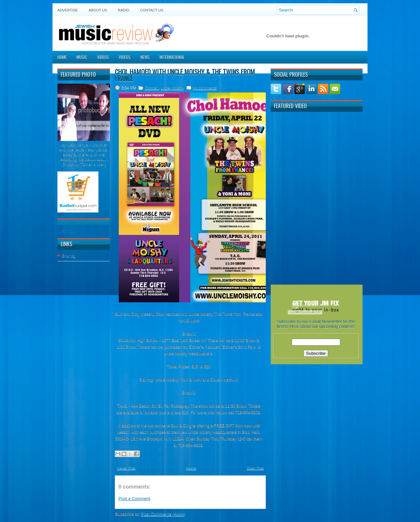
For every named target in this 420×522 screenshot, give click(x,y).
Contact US (152, 10)
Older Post (255, 468)
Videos (103, 57)
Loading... (67, 231)
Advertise (68, 10)
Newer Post (126, 468)
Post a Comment (134, 499)
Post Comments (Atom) (163, 514)
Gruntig (68, 256)
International (172, 57)
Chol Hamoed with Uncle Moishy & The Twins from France (185, 75)
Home (62, 57)
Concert (152, 88)
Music (82, 57)
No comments (205, 88)
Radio (124, 10)
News (145, 57)
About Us (98, 10)
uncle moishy (172, 88)
